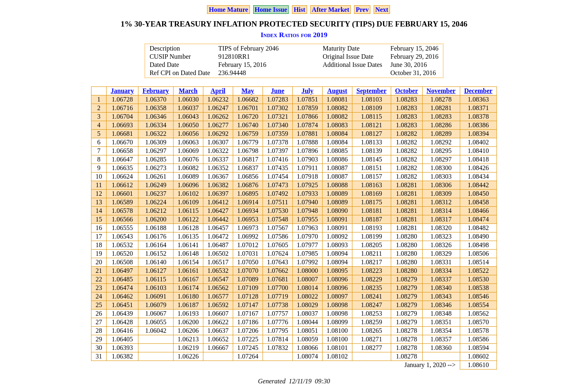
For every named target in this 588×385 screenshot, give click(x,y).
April (218, 91)
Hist (299, 10)
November (441, 91)
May (248, 91)
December (478, 91)
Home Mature (228, 10)
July (307, 91)
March (188, 91)
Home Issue (271, 10)
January (122, 91)
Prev (362, 10)
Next (382, 10)
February (156, 91)
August (337, 91)
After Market (331, 10)
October (407, 91)
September (372, 91)
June (277, 91)
